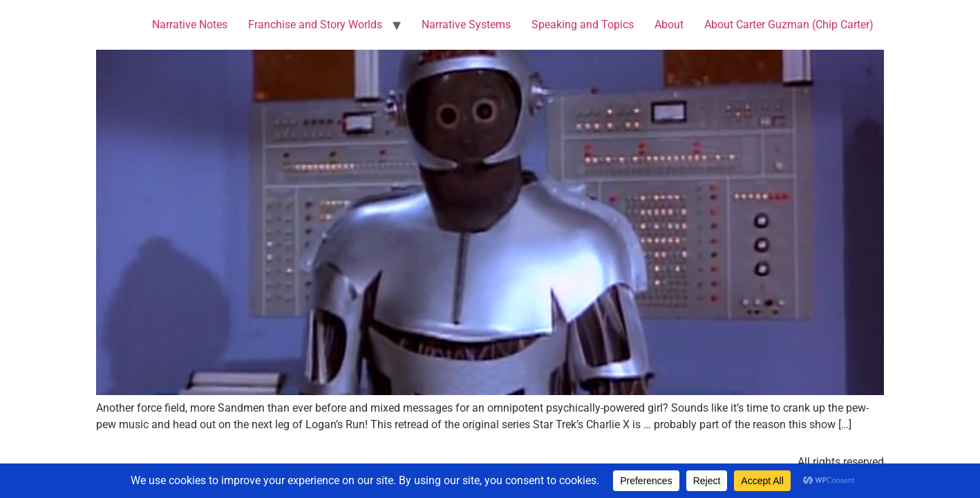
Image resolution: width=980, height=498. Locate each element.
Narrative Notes (190, 25)
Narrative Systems (466, 25)
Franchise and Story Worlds (315, 25)
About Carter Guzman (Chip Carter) (789, 25)
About (669, 25)
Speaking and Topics (583, 25)
